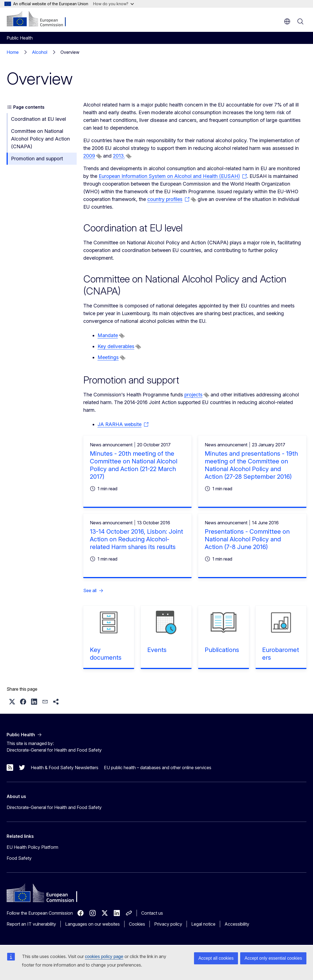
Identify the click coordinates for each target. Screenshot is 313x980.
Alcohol (40, 52)
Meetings (108, 357)
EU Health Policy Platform (32, 847)
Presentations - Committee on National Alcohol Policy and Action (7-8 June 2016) (247, 539)
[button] (12, 702)
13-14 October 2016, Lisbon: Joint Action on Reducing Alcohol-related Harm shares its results (136, 539)
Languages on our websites (92, 924)
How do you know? (113, 4)
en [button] (287, 21)
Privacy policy (168, 924)
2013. (119, 156)
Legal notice (203, 924)
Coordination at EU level (38, 119)
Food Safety (19, 858)
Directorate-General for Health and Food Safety (54, 807)
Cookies (137, 924)
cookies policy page (104, 957)
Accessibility (237, 924)
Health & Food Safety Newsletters (65, 768)
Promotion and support (37, 159)
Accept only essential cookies (273, 958)
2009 (89, 156)
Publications (222, 650)
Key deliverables (116, 346)
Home (13, 52)
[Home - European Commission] (40, 19)
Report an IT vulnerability (31, 924)
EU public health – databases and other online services (158, 768)
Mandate (108, 335)
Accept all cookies (216, 958)
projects (193, 395)
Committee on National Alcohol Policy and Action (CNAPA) (40, 139)
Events (157, 650)
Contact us (152, 913)
